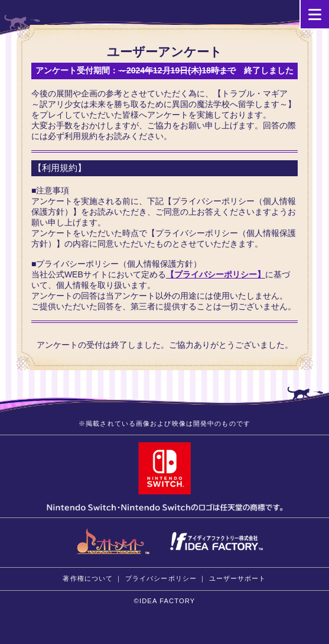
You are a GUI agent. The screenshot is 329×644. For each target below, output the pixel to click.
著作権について (88, 578)
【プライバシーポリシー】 (216, 274)
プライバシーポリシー (161, 578)
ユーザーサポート (238, 578)
